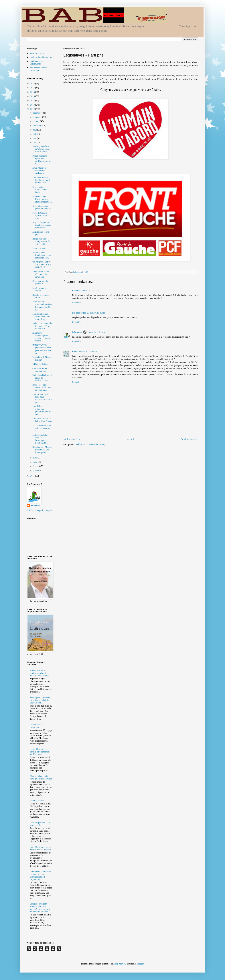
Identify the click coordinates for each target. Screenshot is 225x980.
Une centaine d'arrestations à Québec (40, 190)
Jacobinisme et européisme (36, 726)
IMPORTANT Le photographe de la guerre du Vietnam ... (42, 349)
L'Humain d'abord (40, 364)
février (36, 466)
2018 (33, 83)
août (35, 130)
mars (35, 462)
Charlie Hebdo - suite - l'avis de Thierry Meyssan (41, 777)
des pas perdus (79, 313)
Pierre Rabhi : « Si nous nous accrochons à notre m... (42, 398)
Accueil (130, 439)
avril (35, 458)
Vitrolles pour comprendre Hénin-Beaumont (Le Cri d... (42, 306)
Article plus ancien (189, 439)
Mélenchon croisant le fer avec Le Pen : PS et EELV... (42, 326)
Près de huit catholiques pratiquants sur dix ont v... (42, 410)
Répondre (76, 303)
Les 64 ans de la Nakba (39, 289)
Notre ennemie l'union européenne (39, 69)
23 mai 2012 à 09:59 (88, 352)
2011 (33, 476)
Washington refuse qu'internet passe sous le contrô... (41, 149)
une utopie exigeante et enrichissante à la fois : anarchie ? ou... (40, 700)
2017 (33, 88)
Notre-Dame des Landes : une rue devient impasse (41, 848)
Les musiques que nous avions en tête (40, 824)
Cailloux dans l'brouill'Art (41, 57)
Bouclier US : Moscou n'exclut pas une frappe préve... (42, 450)
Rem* (75, 352)
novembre (38, 117)
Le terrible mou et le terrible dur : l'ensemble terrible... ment (40, 752)
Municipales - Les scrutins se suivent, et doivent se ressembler (39, 673)
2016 (33, 92)
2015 (33, 96)
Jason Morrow (120, 964)
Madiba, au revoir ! (38, 801)
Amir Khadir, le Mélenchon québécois (39, 171)
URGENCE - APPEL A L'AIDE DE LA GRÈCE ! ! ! (42, 265)
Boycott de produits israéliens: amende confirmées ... (42, 225)
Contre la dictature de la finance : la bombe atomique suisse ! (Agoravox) (40, 875)
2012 (33, 109)
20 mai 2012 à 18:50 (97, 332)
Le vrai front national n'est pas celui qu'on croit (42, 274)
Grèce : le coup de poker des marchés (42, 207)
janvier (36, 470)
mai (35, 143)
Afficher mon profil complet (39, 510)
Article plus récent (72, 439)
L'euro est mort (39, 248)
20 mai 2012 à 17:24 (91, 291)
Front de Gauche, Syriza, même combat (40, 216)
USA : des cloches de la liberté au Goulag (42, 420)
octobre (36, 121)
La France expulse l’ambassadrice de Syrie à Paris (42, 180)
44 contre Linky (37, 54)
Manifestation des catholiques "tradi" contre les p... (42, 317)
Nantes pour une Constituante (37, 62)
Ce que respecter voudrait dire (40, 370)
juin (35, 138)
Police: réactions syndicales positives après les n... (42, 160)
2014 (33, 100)
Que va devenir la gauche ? (40, 282)
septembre (38, 126)
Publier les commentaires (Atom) (91, 444)
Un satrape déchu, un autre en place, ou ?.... (42, 428)
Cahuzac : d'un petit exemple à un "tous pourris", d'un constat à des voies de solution (40, 908)
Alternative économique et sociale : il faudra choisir (41, 337)
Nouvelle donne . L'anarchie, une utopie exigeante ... (42, 199)
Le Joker (76, 291)
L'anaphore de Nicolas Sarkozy (42, 358)
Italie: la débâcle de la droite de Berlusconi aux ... (42, 378)
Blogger (140, 964)
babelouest (77, 332)
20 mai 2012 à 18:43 (96, 313)
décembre (37, 113)
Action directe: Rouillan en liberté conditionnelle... (42, 255)
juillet (36, 134)
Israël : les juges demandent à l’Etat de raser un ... (42, 387)
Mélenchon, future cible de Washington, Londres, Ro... (41, 439)
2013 (33, 105)
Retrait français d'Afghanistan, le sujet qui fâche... (41, 241)
